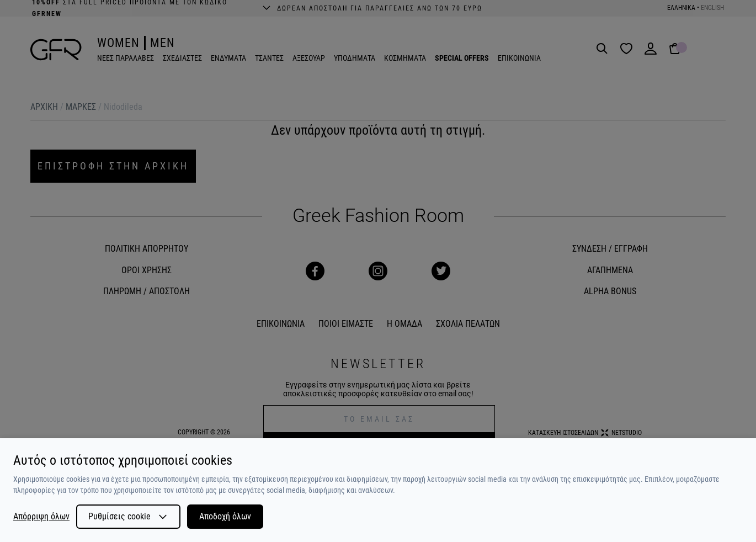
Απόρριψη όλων (41, 517)
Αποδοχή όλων (225, 516)
